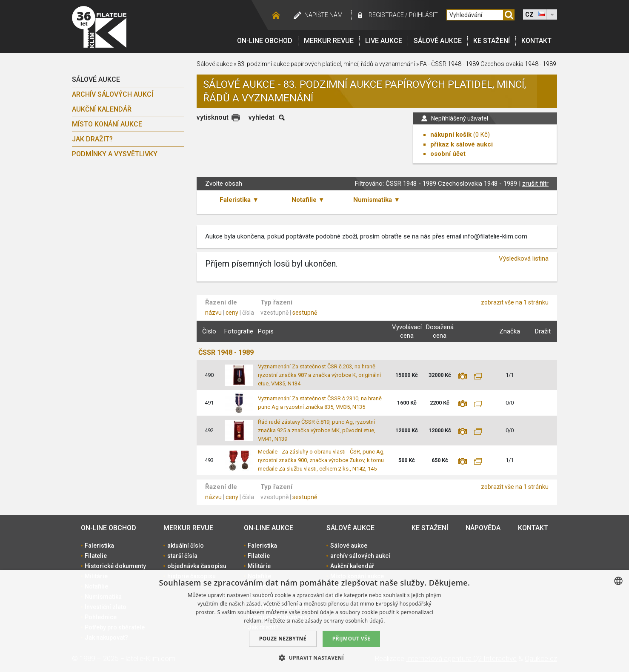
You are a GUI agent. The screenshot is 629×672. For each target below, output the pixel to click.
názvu (213, 313)
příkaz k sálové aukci (462, 144)
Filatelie (96, 556)
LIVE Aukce (384, 41)
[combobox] (618, 581)
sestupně (305, 313)
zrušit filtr (535, 184)
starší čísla (182, 556)
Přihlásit (423, 15)
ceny (232, 313)
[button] (314, 658)
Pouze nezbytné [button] (283, 639)
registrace (386, 15)
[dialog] (314, 621)
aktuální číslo (186, 546)
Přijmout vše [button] (351, 639)
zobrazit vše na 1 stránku (515, 302)
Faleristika (99, 546)
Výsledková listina (524, 258)
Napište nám (323, 15)
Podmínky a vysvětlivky (115, 154)
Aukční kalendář (102, 109)
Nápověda (483, 528)
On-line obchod (265, 41)
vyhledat (262, 117)
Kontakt (536, 41)
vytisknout (213, 117)
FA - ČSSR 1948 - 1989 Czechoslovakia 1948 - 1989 (488, 64)
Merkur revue (329, 41)
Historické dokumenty (115, 566)
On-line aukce (269, 528)
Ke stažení (492, 41)
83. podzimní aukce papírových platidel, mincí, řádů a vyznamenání (326, 64)
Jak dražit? (92, 139)
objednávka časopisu (197, 566)
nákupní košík (451, 135)
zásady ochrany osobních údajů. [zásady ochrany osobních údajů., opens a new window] (345, 621)
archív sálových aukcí (113, 94)
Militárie (259, 566)
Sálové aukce (438, 41)
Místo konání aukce (107, 124)
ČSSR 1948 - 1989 (226, 352)
